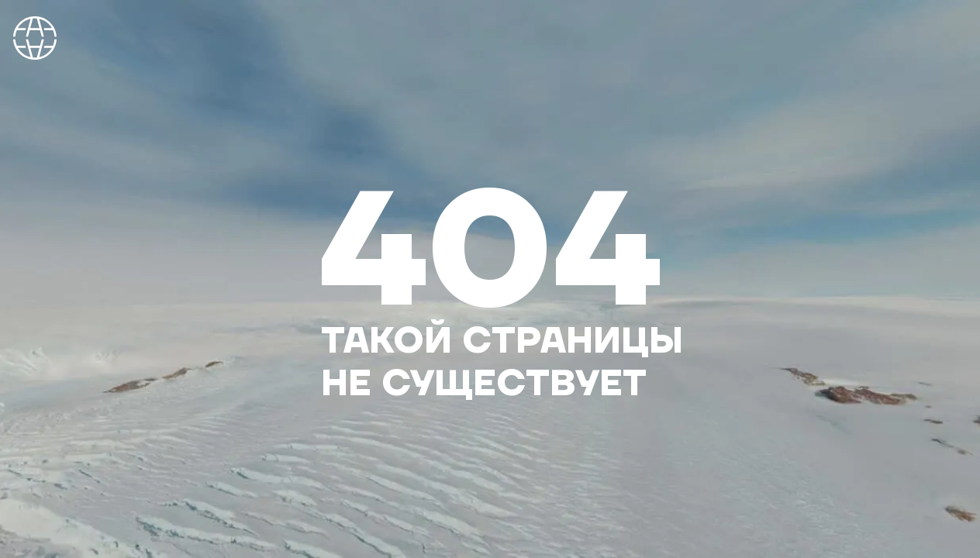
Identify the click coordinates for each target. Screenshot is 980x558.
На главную (35, 38)
